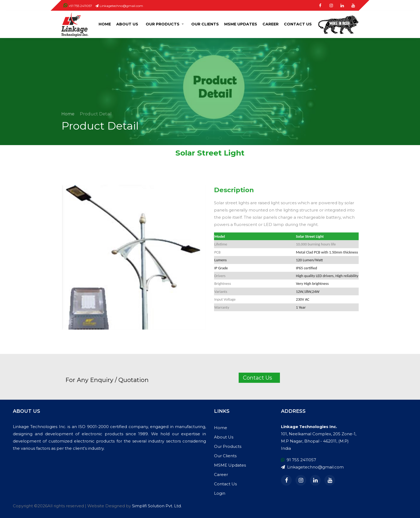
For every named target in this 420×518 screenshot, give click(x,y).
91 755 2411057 (299, 460)
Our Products (163, 24)
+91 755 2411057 (78, 6)
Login (220, 493)
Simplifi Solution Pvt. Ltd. (157, 506)
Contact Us (298, 24)
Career (271, 24)
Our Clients (205, 24)
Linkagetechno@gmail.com (119, 6)
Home (105, 24)
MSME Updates (241, 24)
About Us (127, 24)
